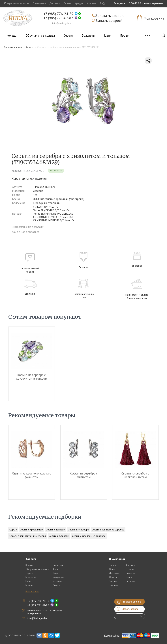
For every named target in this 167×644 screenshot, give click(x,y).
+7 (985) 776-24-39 (58, 14)
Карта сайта (112, 635)
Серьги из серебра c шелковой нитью (135, 475)
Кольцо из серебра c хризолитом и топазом (32, 377)
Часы (55, 573)
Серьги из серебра (78, 530)
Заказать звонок (108, 16)
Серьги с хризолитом (31, 530)
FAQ (102, 3)
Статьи (129, 577)
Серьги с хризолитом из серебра (28, 536)
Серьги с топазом (55, 530)
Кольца (11, 35)
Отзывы (130, 569)
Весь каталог (32, 591)
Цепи (108, 35)
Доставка (54, 3)
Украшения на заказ (16, 3)
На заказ (130, 581)
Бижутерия (59, 577)
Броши (125, 35)
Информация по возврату (27, 227)
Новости (130, 573)
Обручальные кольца (40, 35)
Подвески (58, 565)
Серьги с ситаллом (59, 536)
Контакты (92, 3)
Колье (56, 569)
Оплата (67, 3)
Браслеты (88, 35)
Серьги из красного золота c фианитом (32, 475)
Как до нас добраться (25, 232)
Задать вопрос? (107, 21)
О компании (39, 3)
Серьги (68, 35)
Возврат (113, 585)
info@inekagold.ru (62, 23)
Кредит (79, 3)
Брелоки (57, 581)
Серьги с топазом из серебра (108, 530)
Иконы (56, 585)
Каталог (113, 565)
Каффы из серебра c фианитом (83, 475)
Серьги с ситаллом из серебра (89, 536)
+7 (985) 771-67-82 (58, 18)
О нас (112, 569)
